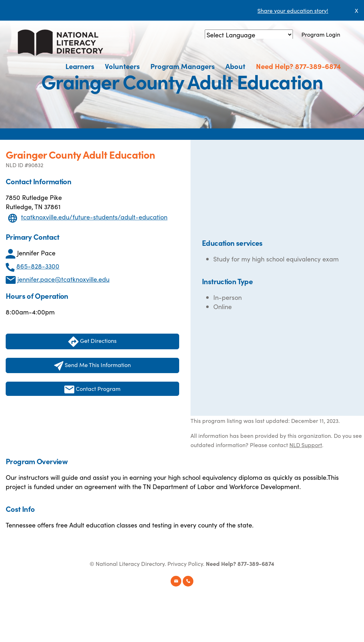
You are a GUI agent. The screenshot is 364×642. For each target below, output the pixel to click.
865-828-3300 (38, 266)
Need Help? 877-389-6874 (298, 66)
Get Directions (92, 342)
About (235, 66)
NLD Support (306, 445)
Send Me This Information (93, 366)
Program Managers (183, 66)
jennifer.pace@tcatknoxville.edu (63, 279)
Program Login (321, 34)
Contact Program (92, 389)
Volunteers (122, 66)
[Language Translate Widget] (249, 35)
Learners (80, 66)
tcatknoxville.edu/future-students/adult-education (94, 217)
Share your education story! (293, 10)
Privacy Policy (185, 563)
